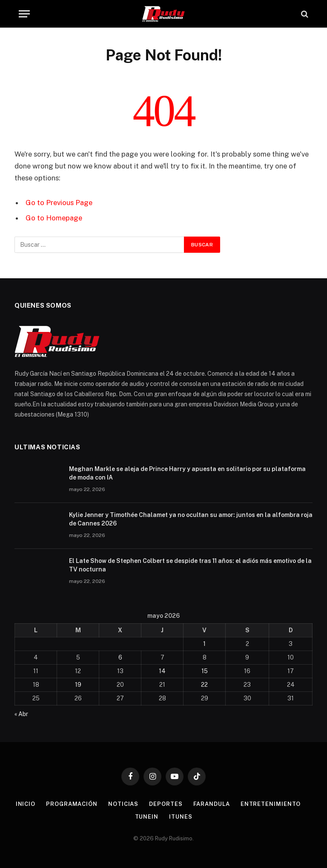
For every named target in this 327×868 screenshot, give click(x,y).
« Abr (21, 714)
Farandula (212, 804)
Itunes (181, 817)
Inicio (26, 804)
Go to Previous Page (59, 203)
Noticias (123, 804)
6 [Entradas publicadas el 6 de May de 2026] (120, 657)
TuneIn (147, 817)
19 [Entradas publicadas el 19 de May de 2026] (78, 685)
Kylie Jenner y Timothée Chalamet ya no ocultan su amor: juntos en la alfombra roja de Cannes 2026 (191, 519)
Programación (72, 804)
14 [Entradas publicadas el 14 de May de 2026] (162, 671)
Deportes (166, 804)
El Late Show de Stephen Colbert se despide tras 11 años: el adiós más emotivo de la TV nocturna (190, 565)
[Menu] (24, 14)
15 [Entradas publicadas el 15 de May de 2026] (205, 671)
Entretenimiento (271, 804)
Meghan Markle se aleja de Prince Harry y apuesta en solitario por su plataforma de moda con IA (187, 473)
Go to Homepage (54, 218)
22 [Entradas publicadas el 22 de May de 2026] (204, 685)
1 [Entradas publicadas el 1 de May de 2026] (204, 644)
